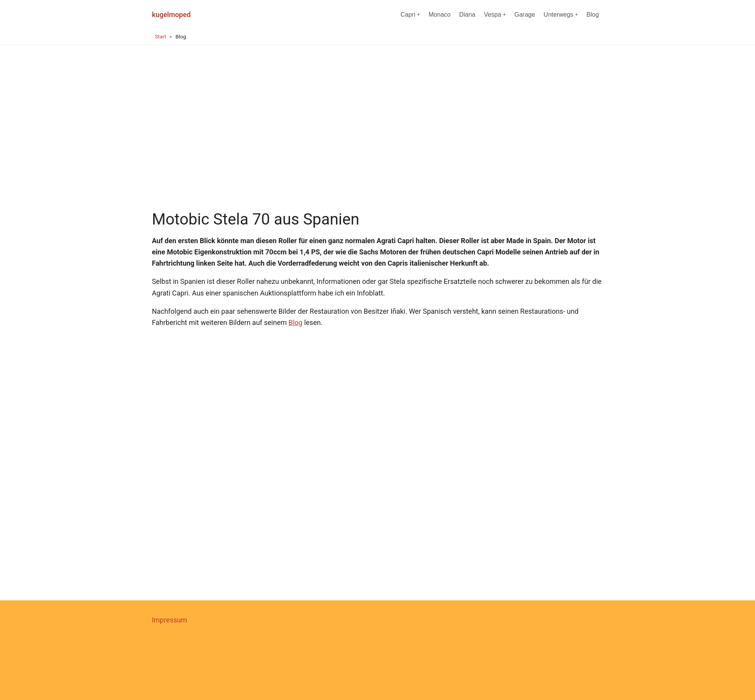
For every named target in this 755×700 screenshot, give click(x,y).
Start (160, 36)
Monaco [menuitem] (440, 15)
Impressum (169, 620)
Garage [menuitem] (525, 15)
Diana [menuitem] (467, 15)
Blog (295, 322)
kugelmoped (171, 15)
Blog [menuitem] (593, 15)
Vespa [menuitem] (495, 15)
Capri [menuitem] (410, 15)
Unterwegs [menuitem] (561, 15)
